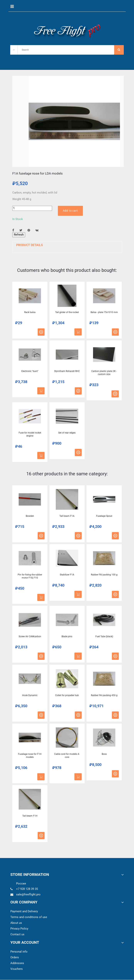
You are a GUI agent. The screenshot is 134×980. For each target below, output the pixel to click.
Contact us (17, 935)
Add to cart (70, 211)
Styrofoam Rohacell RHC (67, 371)
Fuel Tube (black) (104, 637)
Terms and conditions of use (29, 917)
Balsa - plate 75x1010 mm (104, 312)
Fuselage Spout (104, 516)
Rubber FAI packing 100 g (104, 575)
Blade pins (67, 637)
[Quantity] (32, 208)
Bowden (30, 516)
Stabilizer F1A (67, 575)
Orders (15, 958)
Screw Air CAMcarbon (30, 637)
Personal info (19, 952)
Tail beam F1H (30, 816)
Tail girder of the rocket (67, 312)
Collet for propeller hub (67, 696)
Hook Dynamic (30, 696)
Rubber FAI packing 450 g (104, 696)
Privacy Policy (19, 929)
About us (16, 923)
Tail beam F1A (67, 516)
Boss (104, 754)
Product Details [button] (30, 245)
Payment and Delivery (24, 912)
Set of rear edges (67, 433)
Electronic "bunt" (30, 371)
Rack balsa (30, 312)
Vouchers (17, 969)
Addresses (17, 963)
